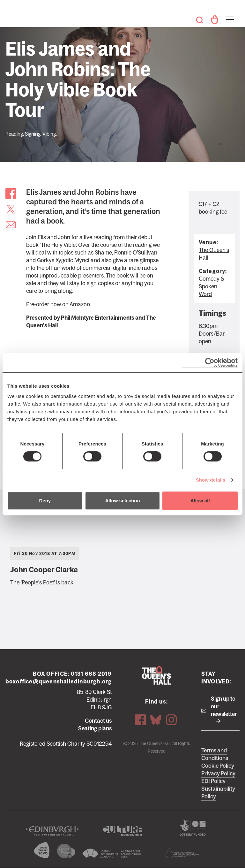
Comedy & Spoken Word (212, 286)
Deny (45, 501)
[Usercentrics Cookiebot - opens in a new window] (210, 363)
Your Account (214, 20)
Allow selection (122, 501)
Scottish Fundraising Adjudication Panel (182, 853)
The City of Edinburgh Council (52, 831)
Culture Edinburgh (122, 831)
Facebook (140, 720)
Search (200, 20)
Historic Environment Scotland (112, 853)
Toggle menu (229, 15)
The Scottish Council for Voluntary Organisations (42, 850)
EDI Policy (213, 781)
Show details (211, 480)
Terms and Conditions (215, 754)
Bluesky (156, 720)
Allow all (200, 501)
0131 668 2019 (91, 674)
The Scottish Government (193, 828)
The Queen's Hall (13, 17)
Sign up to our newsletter (224, 706)
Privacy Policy (218, 773)
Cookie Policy (218, 766)
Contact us (98, 721)
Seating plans (95, 728)
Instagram (171, 720)
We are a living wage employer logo (66, 851)
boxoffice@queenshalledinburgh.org (59, 681)
